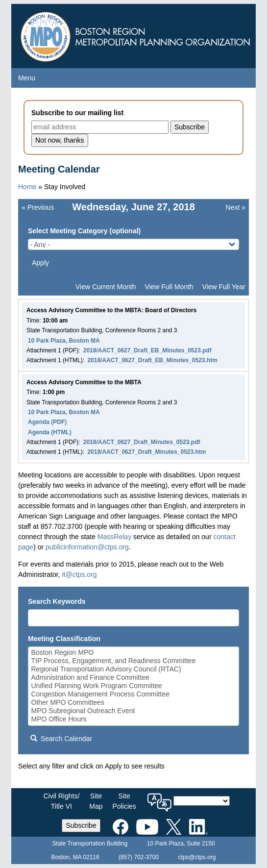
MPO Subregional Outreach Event (134, 711)
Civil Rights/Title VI (61, 801)
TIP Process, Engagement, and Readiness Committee (134, 661)
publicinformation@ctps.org (87, 547)
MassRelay (114, 537)
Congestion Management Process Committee (134, 694)
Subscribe (81, 825)
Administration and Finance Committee (134, 678)
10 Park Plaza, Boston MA (64, 341)
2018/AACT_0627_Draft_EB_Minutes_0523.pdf (147, 350)
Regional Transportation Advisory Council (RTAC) (134, 669)
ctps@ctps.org (197, 857)
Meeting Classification (64, 639)
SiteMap (96, 801)
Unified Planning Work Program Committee (134, 686)
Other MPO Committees (134, 703)
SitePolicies (124, 801)
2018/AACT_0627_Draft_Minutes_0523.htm (146, 452)
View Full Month (169, 287)
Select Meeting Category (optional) (84, 231)
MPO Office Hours (134, 719)
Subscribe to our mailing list (77, 113)
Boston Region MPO (134, 653)
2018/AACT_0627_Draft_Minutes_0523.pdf (142, 442)
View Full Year (224, 287)
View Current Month (106, 287)
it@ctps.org (79, 574)
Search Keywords (57, 601)
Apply (40, 263)
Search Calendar (61, 739)
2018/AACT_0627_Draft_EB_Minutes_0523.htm (152, 360)
